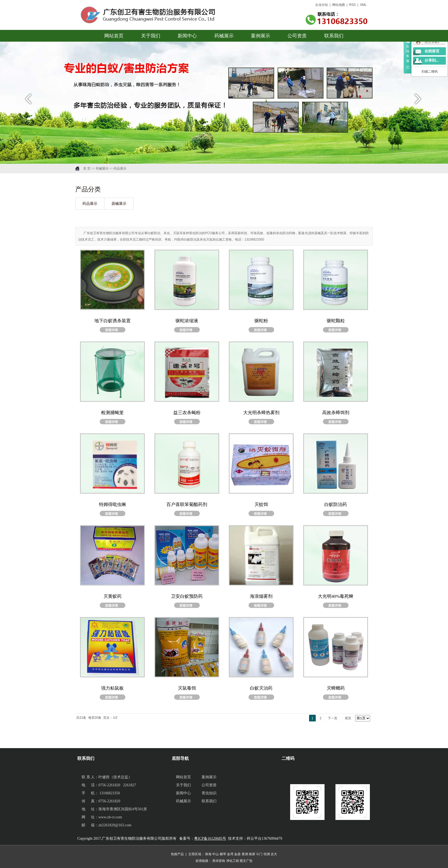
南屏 (252, 854)
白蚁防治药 (336, 504)
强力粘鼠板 (112, 688)
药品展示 (90, 204)
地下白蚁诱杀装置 (113, 321)
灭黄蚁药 (113, 596)
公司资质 (297, 36)
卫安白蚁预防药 (187, 596)
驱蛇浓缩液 (187, 321)
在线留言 (432, 51)
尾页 (348, 718)
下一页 (333, 718)
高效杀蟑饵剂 (336, 413)
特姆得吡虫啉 (113, 504)
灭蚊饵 (261, 504)
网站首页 (114, 36)
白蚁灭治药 (261, 688)
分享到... (432, 60)
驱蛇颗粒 (336, 321)
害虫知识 (209, 793)
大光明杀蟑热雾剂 (261, 413)
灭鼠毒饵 (187, 688)
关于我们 (151, 36)
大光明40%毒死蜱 (336, 596)
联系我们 (334, 36)
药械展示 (224, 36)
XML (363, 5)
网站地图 (339, 5)
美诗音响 (219, 861)
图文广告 (246, 861)
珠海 (208, 854)
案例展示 (261, 36)
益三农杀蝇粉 (187, 413)
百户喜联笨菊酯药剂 (187, 504)
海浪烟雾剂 (261, 596)
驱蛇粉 (261, 321)
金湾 (230, 854)
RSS (353, 5)
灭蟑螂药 (336, 688)
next (421, 101)
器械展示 (119, 204)
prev (27, 101)
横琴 (223, 854)
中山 (215, 854)
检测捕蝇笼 (112, 413)
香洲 (245, 854)
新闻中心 (187, 36)
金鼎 (237, 854)
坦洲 (267, 854)
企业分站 (322, 5)
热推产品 (177, 854)
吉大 (274, 854)
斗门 (259, 854)
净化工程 (233, 861)
